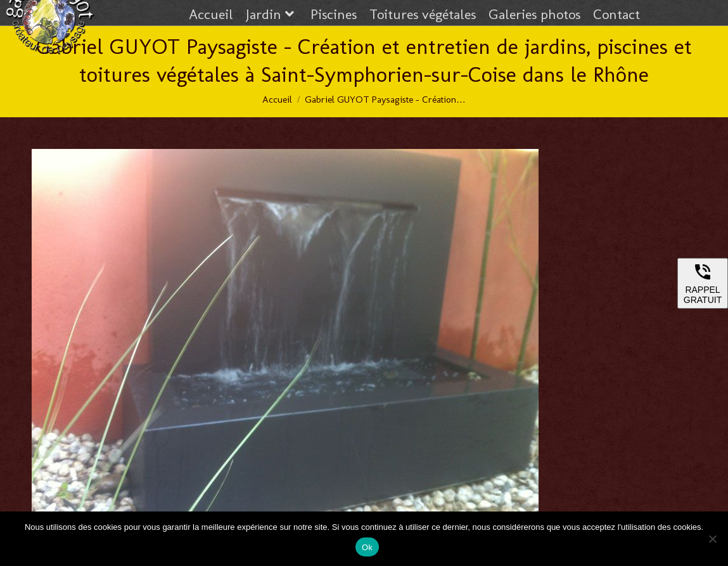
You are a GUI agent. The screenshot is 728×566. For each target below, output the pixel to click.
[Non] (712, 539)
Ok (367, 547)
